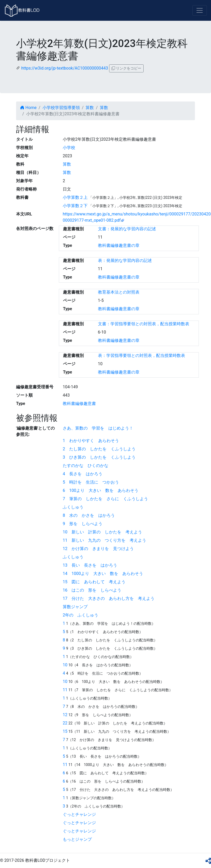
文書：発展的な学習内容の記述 (127, 229)
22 (65, 723)
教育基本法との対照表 (119, 292)
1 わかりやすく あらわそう (91, 441)
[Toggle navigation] (200, 10)
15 (65, 731)
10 (65, 665)
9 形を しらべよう (83, 524)
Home (28, 108)
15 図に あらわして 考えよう (94, 582)
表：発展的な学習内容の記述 (125, 260)
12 (65, 715)
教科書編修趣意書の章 (119, 245)
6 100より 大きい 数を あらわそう (101, 490)
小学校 (69, 148)
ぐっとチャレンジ (79, 814)
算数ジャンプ (75, 607)
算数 (90, 108)
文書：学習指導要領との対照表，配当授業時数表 (144, 324)
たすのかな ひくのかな (86, 466)
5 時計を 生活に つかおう (91, 482)
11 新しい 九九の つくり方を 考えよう (104, 540)
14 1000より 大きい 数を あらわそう (103, 574)
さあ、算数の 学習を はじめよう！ (98, 428)
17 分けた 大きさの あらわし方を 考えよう (109, 598)
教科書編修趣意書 (79, 404)
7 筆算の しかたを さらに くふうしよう (105, 499)
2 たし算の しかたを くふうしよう (99, 449)
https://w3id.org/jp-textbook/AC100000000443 (65, 68)
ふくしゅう (73, 507)
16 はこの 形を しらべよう (92, 590)
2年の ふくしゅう (80, 615)
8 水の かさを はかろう (89, 515)
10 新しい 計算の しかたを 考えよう (102, 532)
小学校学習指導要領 (61, 108)
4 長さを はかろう (83, 474)
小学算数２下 (75, 206)
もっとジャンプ (77, 839)
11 (65, 690)
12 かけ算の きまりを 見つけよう (98, 549)
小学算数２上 (75, 197)
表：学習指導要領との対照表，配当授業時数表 (142, 355)
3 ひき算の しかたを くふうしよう (99, 457)
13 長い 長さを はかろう (90, 565)
